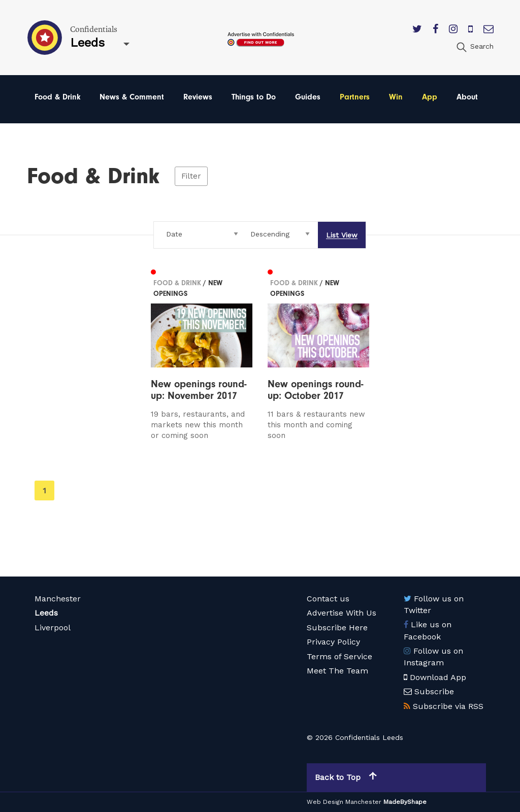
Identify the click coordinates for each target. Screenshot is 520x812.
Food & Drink (58, 97)
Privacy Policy (333, 642)
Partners (355, 97)
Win (396, 97)
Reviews (198, 97)
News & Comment (132, 97)
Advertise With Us (342, 613)
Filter (191, 176)
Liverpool (53, 628)
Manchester (58, 599)
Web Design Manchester (344, 802)
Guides (308, 97)
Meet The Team (337, 671)
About (467, 97)
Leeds (46, 613)
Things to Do (254, 97)
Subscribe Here (337, 628)
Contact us (328, 599)
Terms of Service (339, 656)
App (430, 97)
